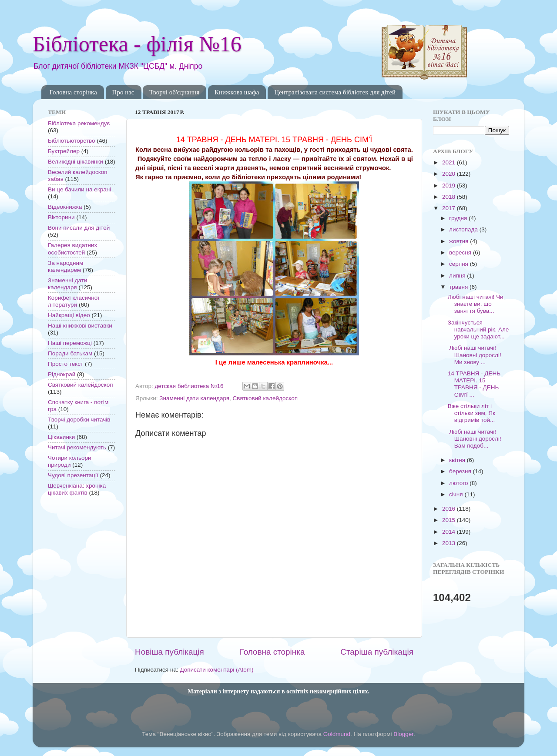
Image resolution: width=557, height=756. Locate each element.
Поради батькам (70, 353)
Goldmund (337, 734)
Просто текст (65, 364)
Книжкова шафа (237, 92)
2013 (450, 543)
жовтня (460, 241)
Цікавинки (61, 437)
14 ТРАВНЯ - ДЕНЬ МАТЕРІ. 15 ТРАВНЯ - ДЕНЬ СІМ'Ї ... (474, 384)
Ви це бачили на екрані (79, 189)
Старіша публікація (377, 652)
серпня (460, 264)
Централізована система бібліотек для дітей (335, 92)
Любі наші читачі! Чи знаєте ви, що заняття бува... (476, 304)
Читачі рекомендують (77, 447)
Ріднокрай (62, 374)
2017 (450, 208)
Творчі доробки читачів (79, 420)
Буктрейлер (64, 151)
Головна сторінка (73, 92)
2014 (450, 532)
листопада (464, 229)
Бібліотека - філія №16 (137, 44)
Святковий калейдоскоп (265, 398)
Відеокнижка (65, 207)
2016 (450, 509)
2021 (450, 162)
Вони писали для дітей (79, 228)
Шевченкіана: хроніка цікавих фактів (77, 489)
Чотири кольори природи (69, 461)
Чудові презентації (73, 475)
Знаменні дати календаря (194, 398)
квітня (458, 460)
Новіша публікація (169, 652)
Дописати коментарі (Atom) (216, 670)
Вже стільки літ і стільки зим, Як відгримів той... (471, 413)
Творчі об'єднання (174, 92)
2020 (450, 174)
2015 (450, 520)
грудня (459, 218)
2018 (450, 197)
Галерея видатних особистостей (72, 249)
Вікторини (61, 217)
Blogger (403, 734)
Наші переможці (70, 343)
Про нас (123, 92)
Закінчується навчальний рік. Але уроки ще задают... (478, 329)
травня (459, 287)
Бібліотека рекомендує (79, 123)
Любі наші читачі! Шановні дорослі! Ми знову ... (475, 355)
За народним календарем (65, 266)
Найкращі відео (69, 315)
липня (458, 276)
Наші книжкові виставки (80, 326)
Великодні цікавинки (75, 162)
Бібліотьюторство (72, 141)
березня (461, 471)
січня (457, 494)
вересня (461, 253)
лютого (459, 483)
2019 (450, 186)
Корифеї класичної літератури (74, 301)
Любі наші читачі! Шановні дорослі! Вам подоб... (475, 439)
